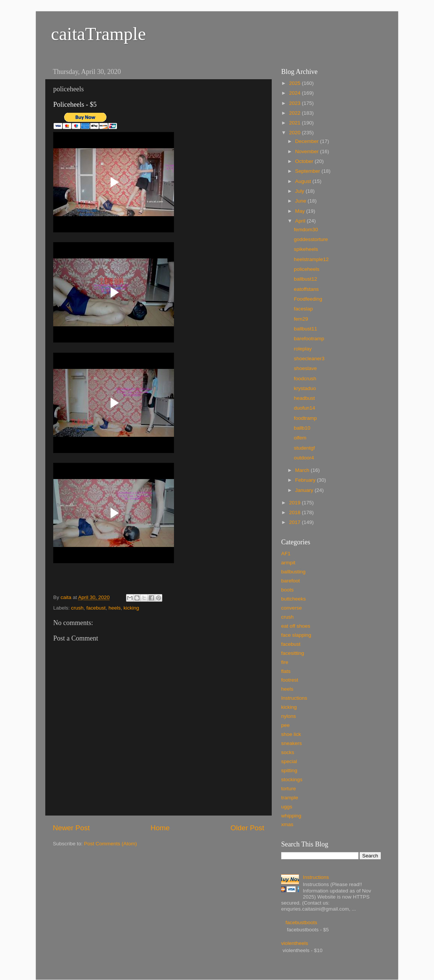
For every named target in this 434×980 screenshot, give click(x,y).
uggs (287, 807)
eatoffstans (306, 289)
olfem (300, 438)
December (308, 141)
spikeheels (306, 249)
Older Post (247, 828)
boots (287, 590)
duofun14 (305, 408)
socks (288, 752)
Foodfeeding (308, 299)
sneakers (292, 743)
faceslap (303, 309)
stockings (292, 780)
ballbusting (293, 572)
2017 (295, 522)
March (303, 470)
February (306, 480)
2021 (295, 123)
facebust (96, 608)
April (301, 221)
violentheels (295, 943)
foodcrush (305, 379)
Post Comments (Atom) (111, 844)
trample (290, 798)
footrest (290, 680)
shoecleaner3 (309, 359)
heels (114, 608)
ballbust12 (306, 279)
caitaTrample (98, 34)
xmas (287, 824)
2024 (295, 93)
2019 (295, 503)
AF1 (286, 554)
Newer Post (71, 828)
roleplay (303, 349)
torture (289, 789)
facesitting (293, 653)
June (301, 201)
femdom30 (306, 230)
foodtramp (305, 418)
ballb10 (302, 428)
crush (77, 608)
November (308, 151)
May (301, 211)
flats (286, 671)
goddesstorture (311, 239)
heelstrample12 (311, 259)
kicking (131, 608)
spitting (289, 770)
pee (285, 725)
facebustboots (301, 922)
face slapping (296, 635)
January (305, 490)
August (304, 181)
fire (285, 662)
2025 (295, 83)
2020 (295, 133)
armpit (288, 563)
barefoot (291, 581)
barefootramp (309, 339)
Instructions (294, 698)
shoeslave (305, 368)
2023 (295, 103)
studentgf (305, 448)
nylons (289, 716)
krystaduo (305, 388)
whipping (291, 816)
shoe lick (291, 734)
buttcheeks (293, 599)
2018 (295, 512)
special (289, 761)
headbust (305, 398)
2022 (295, 113)
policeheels (307, 269)
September (308, 171)
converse (292, 608)
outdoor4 (304, 458)
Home (160, 828)
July (300, 191)
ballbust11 (306, 329)
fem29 (301, 319)
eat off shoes (296, 626)
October (305, 161)
